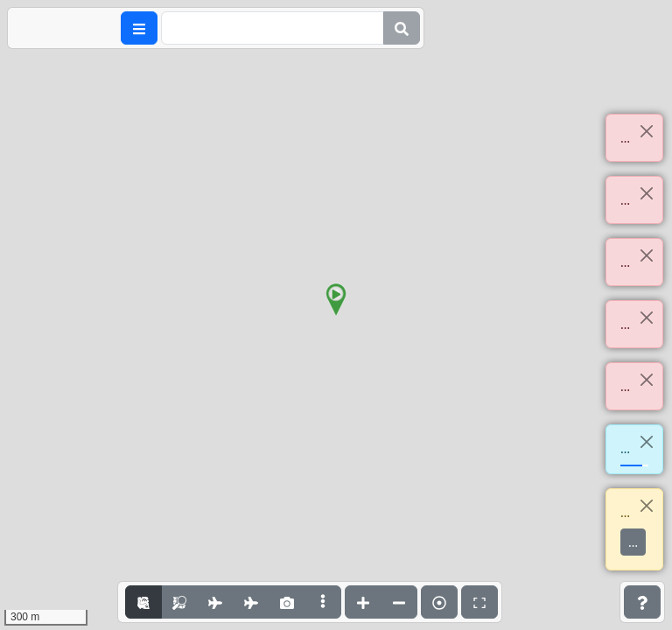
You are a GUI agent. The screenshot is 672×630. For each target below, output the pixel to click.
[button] (336, 300)
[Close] (646, 131)
